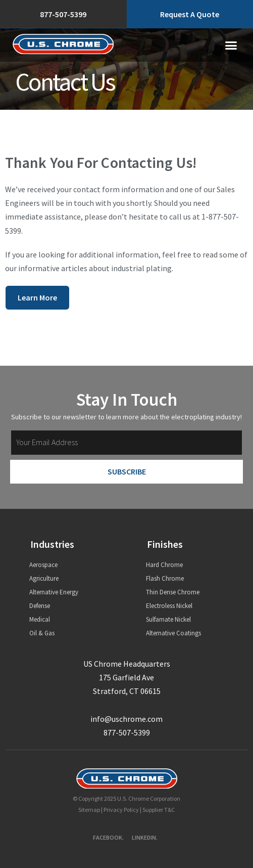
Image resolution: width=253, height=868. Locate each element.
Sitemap (89, 810)
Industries (52, 544)
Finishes (165, 544)
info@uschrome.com (126, 719)
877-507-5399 (127, 732)
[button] (231, 45)
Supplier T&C (159, 810)
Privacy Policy (121, 810)
